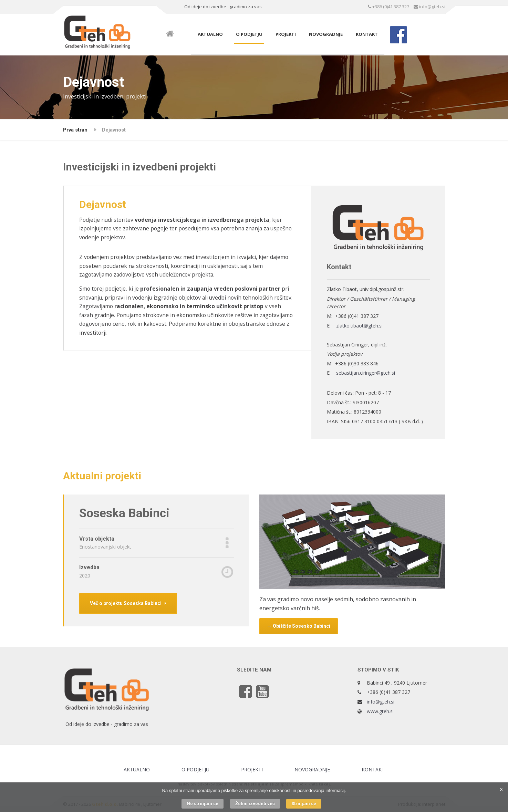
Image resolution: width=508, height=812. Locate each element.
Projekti (286, 34)
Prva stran (75, 130)
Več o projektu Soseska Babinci (128, 603)
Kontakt (367, 34)
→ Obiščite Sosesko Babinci (299, 626)
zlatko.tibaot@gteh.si (359, 326)
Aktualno (210, 34)
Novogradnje (326, 34)
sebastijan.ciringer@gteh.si (366, 373)
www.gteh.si (380, 711)
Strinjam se (304, 804)
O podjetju (249, 34)
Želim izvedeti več (255, 804)
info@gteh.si (429, 7)
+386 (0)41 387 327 (388, 7)
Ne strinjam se (203, 804)
